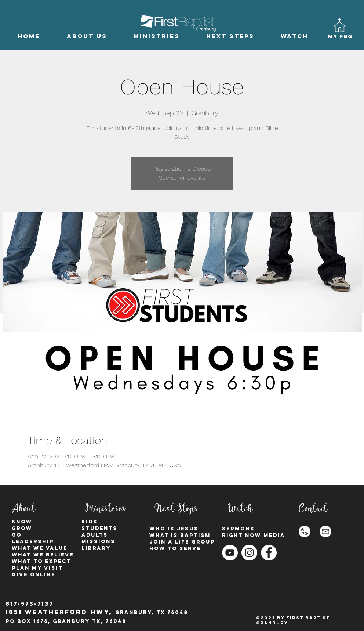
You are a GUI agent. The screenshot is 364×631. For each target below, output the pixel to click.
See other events (182, 178)
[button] (87, 36)
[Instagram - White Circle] (249, 553)
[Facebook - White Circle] (269, 553)
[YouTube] (230, 553)
